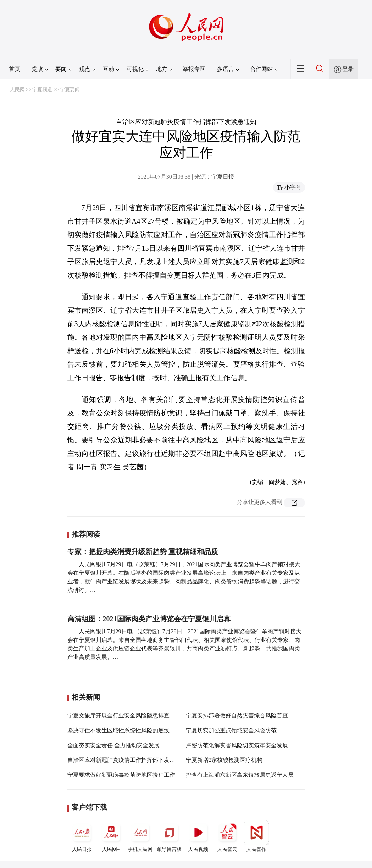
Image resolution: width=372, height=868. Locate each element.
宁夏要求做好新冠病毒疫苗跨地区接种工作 (121, 775)
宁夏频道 (42, 90)
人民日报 (82, 836)
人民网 (17, 90)
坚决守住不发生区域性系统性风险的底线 (118, 730)
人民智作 (256, 836)
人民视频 (198, 836)
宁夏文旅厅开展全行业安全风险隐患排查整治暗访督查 (135, 716)
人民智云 (227, 836)
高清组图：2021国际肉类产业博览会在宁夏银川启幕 (149, 619)
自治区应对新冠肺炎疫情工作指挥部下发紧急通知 (130, 760)
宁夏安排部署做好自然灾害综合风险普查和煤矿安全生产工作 (262, 716)
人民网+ (111, 836)
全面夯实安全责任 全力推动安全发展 (113, 745)
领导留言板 (169, 836)
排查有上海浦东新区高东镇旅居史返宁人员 (240, 775)
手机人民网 (140, 836)
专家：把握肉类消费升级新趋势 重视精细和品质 (143, 552)
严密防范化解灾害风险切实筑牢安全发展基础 (243, 745)
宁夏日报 (223, 177)
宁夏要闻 (70, 90)
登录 (348, 69)
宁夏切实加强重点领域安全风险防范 (231, 730)
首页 (15, 69)
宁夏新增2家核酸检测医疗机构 (224, 760)
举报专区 (194, 69)
